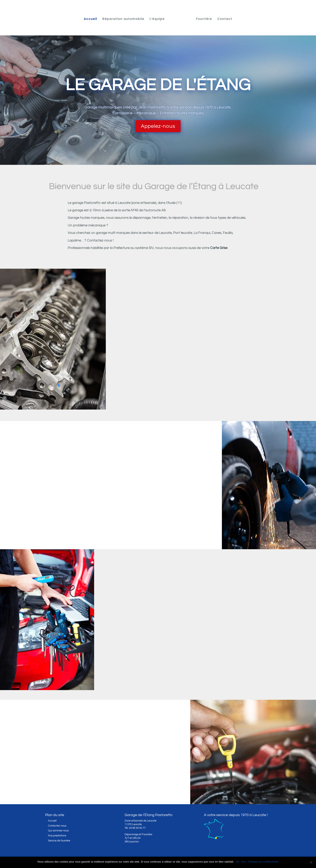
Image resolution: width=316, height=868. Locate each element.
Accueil (90, 19)
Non (244, 862)
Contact (225, 19)
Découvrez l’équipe (164, 673)
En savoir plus (182, 394)
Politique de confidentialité (263, 862)
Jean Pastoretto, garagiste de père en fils (207, 638)
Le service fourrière (61, 777)
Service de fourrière (59, 841)
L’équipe (157, 19)
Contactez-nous (47, 534)
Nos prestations (57, 836)
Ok (238, 862)
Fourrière (204, 19)
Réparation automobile (123, 19)
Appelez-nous (158, 126)
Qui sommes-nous (58, 831)
